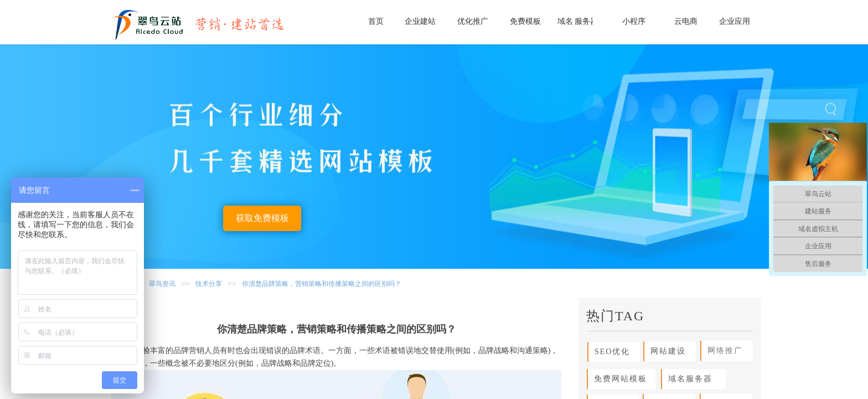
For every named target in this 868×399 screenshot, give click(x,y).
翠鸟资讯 (162, 284)
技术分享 (209, 284)
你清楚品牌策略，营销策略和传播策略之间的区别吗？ (322, 284)
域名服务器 (687, 379)
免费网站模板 (618, 379)
